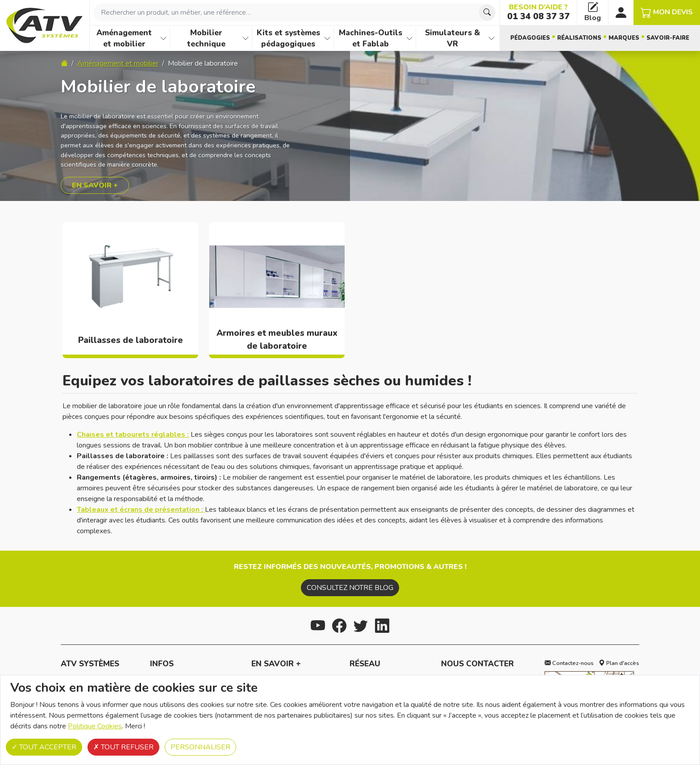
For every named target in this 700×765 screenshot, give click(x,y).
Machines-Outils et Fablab (371, 38)
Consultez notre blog (350, 588)
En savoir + (95, 185)
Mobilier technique (206, 38)
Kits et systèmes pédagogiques (288, 38)
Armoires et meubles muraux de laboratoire (277, 340)
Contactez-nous (569, 663)
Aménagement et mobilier (124, 38)
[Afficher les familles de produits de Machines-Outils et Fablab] (409, 38)
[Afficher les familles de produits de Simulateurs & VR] (492, 38)
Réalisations (579, 38)
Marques (624, 38)
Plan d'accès (619, 663)
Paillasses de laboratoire (131, 340)
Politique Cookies (95, 726)
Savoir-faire (668, 38)
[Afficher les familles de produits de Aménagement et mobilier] (163, 38)
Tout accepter (44, 747)
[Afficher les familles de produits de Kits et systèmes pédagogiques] (327, 38)
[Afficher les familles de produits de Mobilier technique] (246, 38)
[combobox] (295, 13)
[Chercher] (487, 13)
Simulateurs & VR (452, 38)
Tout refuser (123, 747)
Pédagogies (530, 38)
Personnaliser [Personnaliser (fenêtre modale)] (200, 747)
